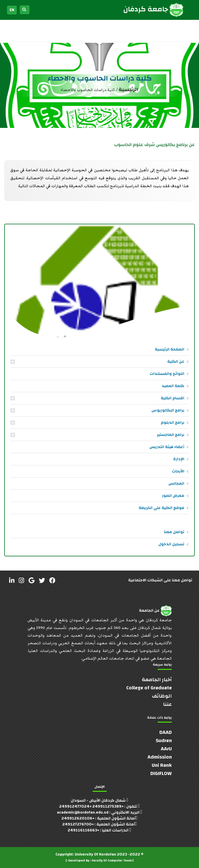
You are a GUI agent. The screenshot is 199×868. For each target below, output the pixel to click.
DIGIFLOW (161, 773)
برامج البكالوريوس (168, 410)
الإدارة (179, 459)
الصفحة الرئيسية (170, 349)
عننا (167, 704)
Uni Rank (162, 765)
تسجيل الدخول (171, 544)
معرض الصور (173, 496)
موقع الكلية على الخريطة (161, 508)
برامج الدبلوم (173, 423)
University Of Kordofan (95, 854)
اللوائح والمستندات (167, 374)
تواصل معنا (174, 532)
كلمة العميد (173, 386)
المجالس (176, 483)
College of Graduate (149, 688)
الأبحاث (178, 471)
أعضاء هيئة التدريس (167, 447)
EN (12, 10)
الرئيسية (129, 89)
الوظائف (162, 696)
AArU (166, 749)
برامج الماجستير (171, 435)
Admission (160, 757)
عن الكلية (176, 362)
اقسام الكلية (173, 398)
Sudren (164, 741)
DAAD (166, 732)
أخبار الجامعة (157, 680)
